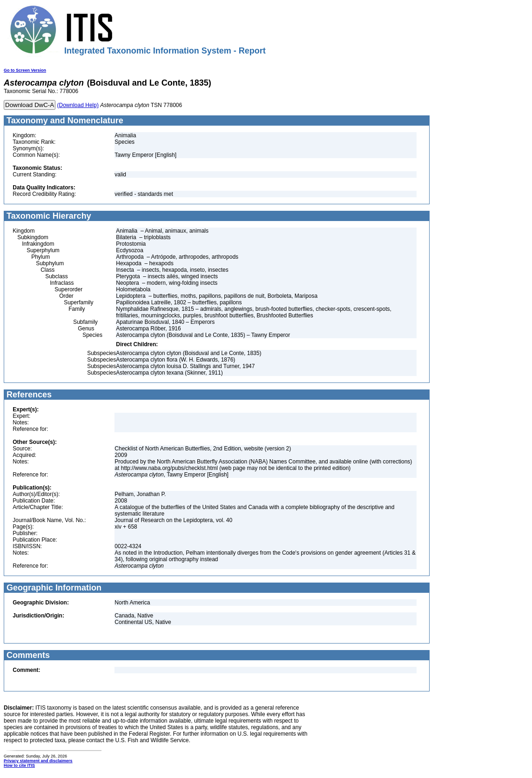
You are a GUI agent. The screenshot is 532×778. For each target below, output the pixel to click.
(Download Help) (78, 105)
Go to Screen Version (25, 70)
